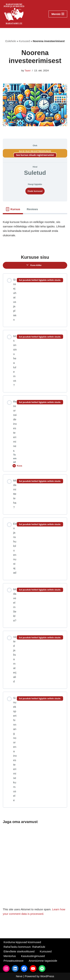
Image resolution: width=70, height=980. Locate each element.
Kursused (24, 41)
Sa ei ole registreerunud (35, 151)
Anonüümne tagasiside (43, 961)
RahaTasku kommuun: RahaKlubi (24, 947)
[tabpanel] (35, 231)
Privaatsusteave (14, 961)
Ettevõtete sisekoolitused (19, 951)
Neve (19, 976)
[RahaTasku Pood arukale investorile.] (14, 14)
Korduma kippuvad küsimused (22, 942)
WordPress (47, 976)
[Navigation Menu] (58, 14)
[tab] (13, 209)
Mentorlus (10, 956)
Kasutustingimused (33, 956)
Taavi (28, 71)
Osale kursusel (35, 191)
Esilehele (11, 41)
